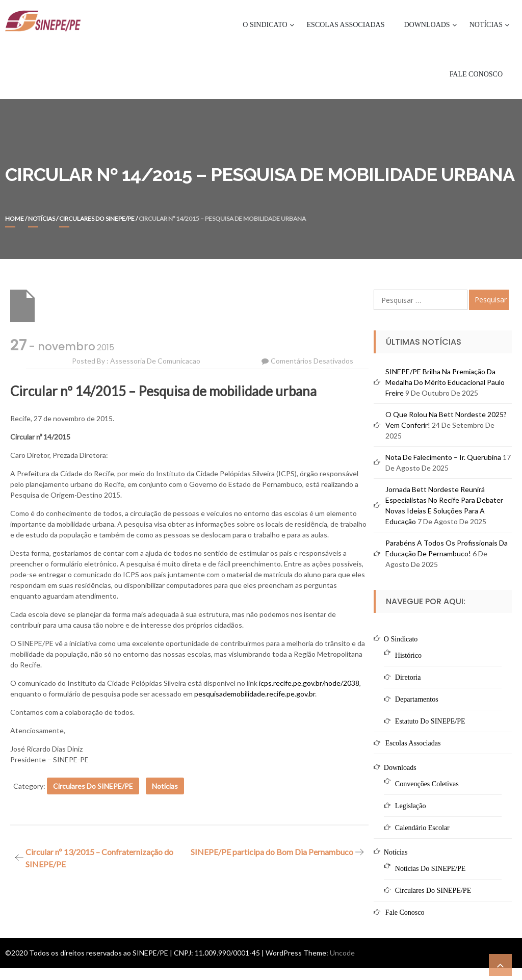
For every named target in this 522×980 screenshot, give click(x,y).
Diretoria (408, 677)
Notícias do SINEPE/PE (430, 869)
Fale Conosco (476, 74)
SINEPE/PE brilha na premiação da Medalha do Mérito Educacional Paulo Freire (445, 382)
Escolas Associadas (346, 25)
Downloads (427, 25)
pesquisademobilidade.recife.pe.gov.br (255, 694)
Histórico (408, 655)
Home (15, 218)
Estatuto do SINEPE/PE (430, 721)
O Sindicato (265, 25)
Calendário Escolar (422, 828)
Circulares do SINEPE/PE (97, 218)
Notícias (486, 25)
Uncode (342, 953)
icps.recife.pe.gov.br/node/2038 (309, 683)
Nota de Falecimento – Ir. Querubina (443, 457)
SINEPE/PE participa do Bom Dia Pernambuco (272, 852)
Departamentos (417, 699)
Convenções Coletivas (427, 784)
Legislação (411, 806)
